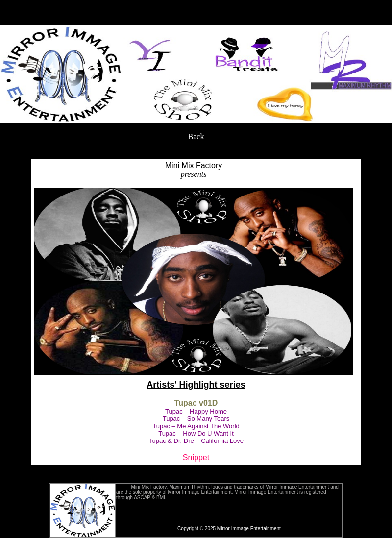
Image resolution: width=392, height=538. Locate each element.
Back (196, 136)
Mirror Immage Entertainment (249, 528)
